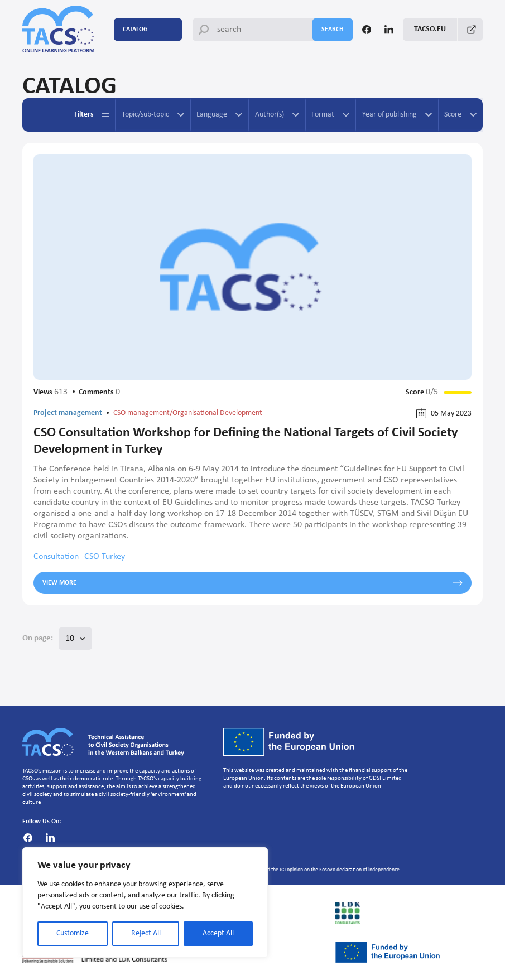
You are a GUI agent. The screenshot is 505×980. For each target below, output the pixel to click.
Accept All (218, 933)
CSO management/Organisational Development (188, 413)
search (333, 30)
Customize (73, 933)
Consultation (56, 557)
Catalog (148, 30)
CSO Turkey (105, 557)
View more (252, 583)
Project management (68, 413)
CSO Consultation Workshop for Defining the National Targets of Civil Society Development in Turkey (246, 441)
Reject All (146, 933)
